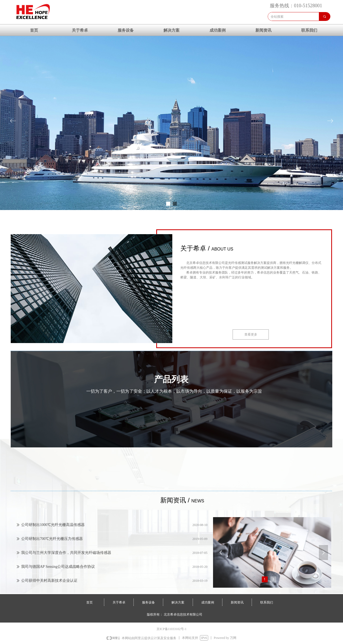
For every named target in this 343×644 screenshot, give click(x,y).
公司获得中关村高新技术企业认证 (49, 581)
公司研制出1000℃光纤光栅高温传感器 (53, 526)
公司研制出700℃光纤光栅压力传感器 (52, 540)
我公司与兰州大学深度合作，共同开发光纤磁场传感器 (66, 553)
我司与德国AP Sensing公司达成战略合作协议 (58, 567)
